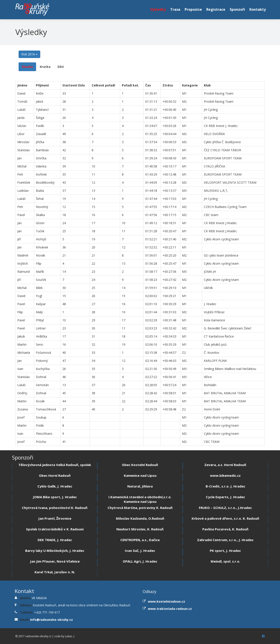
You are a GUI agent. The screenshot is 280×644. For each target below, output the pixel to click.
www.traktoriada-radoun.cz (170, 609)
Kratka (45, 67)
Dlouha (27, 67)
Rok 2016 (29, 54)
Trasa (175, 9)
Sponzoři (237, 9)
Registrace (216, 9)
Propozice (193, 9)
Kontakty (258, 9)
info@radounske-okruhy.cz (52, 620)
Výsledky (158, 9)
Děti (61, 67)
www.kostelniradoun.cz (166, 601)
